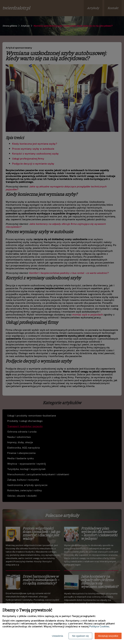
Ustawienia (57, 636)
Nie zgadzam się (80, 636)
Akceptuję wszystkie (108, 636)
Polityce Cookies (99, 626)
